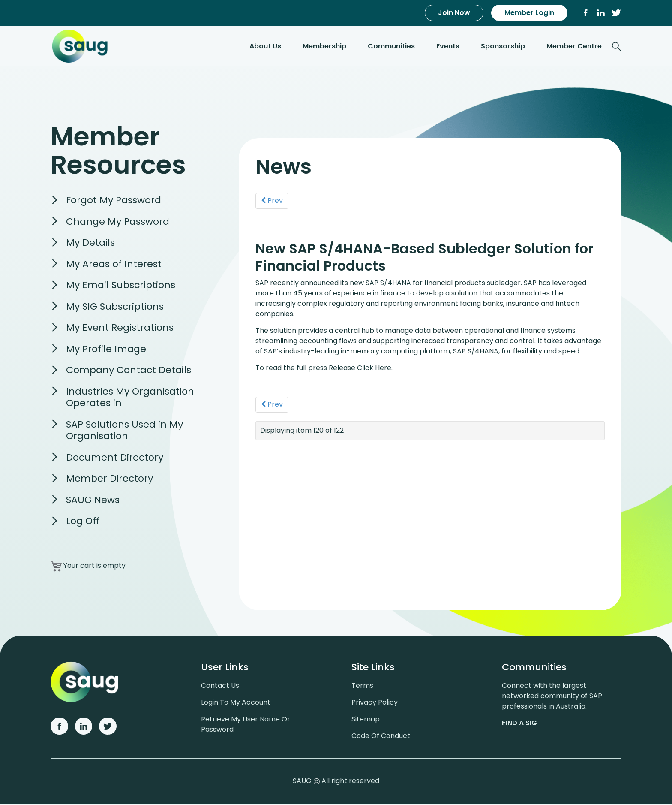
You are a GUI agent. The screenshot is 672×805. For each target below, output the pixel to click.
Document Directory (115, 458)
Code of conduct (381, 737)
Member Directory (109, 479)
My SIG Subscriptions (115, 307)
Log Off (83, 522)
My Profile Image (106, 350)
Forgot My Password (114, 201)
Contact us (220, 686)
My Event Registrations (120, 328)
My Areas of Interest (114, 265)
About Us (265, 47)
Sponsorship (503, 47)
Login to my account (236, 703)
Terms (362, 686)
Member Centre (574, 47)
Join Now (454, 13)
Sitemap (366, 720)
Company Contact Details (129, 371)
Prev (272, 200)
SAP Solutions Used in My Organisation (124, 431)
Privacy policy (375, 703)
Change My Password (118, 222)
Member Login (529, 13)
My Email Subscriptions (121, 286)
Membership (324, 47)
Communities (391, 47)
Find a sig (519, 724)
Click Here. (375, 368)
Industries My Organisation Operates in (130, 398)
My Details (90, 243)
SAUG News (93, 501)
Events (448, 47)
